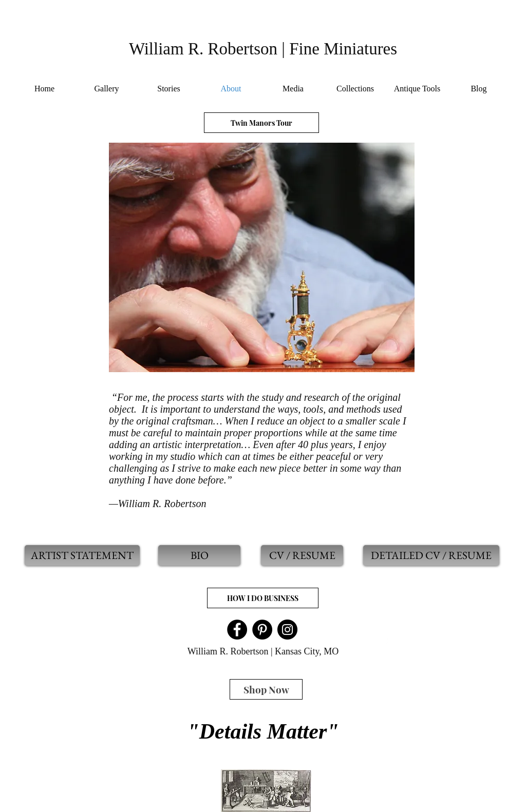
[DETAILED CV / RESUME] (431, 555)
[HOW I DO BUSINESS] (263, 598)
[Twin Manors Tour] (261, 123)
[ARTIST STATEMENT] (82, 555)
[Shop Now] (266, 689)
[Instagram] (287, 630)
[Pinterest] (262, 630)
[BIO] (199, 555)
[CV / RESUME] (302, 555)
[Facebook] (237, 630)
